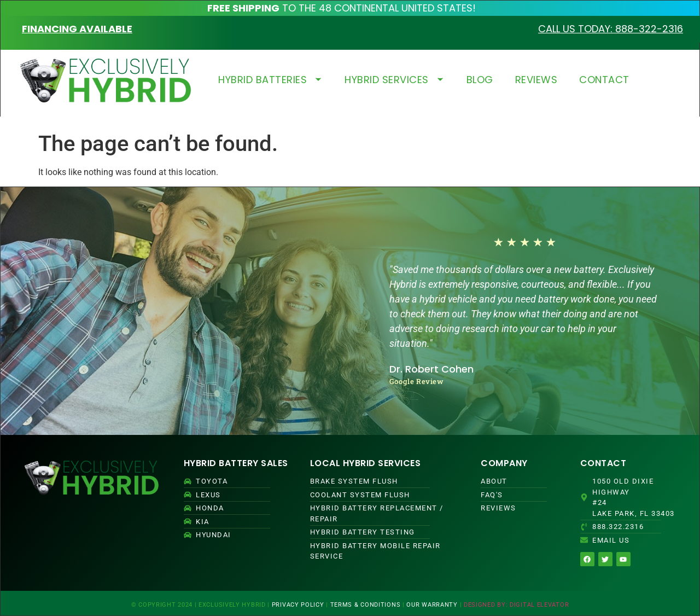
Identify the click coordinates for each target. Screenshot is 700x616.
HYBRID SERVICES (395, 80)
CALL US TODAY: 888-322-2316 (611, 29)
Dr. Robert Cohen (431, 369)
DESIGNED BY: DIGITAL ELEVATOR (516, 605)
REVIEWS (536, 80)
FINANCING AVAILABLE (77, 29)
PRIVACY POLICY (298, 605)
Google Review (417, 381)
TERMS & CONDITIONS (366, 605)
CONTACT (604, 80)
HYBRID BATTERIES (270, 80)
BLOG (480, 80)
